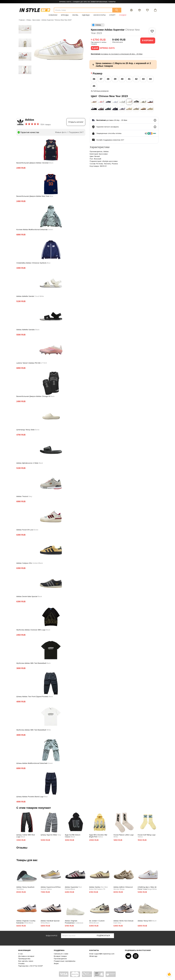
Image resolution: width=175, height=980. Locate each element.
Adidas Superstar (73, 888)
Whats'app (93, 956)
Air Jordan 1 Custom (97, 922)
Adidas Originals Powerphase (74, 922)
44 (150, 79)
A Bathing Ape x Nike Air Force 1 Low (147, 888)
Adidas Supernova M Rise (51, 888)
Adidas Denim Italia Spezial (29, 597)
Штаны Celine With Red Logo (26, 836)
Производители (60, 959)
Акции (56, 964)
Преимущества (24, 959)
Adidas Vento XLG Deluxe (123, 922)
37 (101, 79)
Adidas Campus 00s (30, 563)
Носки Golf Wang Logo (147, 836)
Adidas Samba (99, 888)
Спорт (112, 15)
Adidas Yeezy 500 (147, 921)
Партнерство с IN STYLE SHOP (30, 966)
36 (94, 79)
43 (143, 79)
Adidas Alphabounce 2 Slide (30, 463)
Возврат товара (60, 956)
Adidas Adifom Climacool (123, 888)
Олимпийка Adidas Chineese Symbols (33, 263)
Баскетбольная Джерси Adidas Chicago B (35, 396)
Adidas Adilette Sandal (30, 296)
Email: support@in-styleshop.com (102, 954)
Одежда (86, 15)
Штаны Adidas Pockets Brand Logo (32, 797)
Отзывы (21, 964)
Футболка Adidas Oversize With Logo (33, 630)
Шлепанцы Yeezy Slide (28, 430)
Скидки (123, 15)
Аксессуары (100, 15)
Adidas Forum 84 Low (27, 530)
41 (129, 79)
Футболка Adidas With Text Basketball (33, 663)
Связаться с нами (61, 954)
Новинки (53, 15)
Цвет (109, 96)
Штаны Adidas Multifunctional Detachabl (35, 763)
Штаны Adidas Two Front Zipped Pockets (35, 697)
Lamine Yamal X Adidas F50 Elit (32, 363)
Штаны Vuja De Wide (51, 835)
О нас (21, 954)
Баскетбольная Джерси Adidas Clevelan (35, 163)
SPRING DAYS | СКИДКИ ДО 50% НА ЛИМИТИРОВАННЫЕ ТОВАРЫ (87, 2)
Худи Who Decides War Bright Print (98, 836)
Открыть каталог (76, 122)
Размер (98, 74)
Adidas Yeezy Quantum (25, 888)
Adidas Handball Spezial (50, 922)
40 (122, 79)
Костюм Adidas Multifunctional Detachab (35, 230)
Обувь (75, 15)
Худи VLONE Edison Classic (73, 836)
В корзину (148, 40)
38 (108, 79)
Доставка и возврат (26, 956)
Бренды (65, 15)
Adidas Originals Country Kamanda (26, 922)
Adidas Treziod (24, 496)
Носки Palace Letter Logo (124, 836)
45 (94, 86)
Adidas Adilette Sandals (28, 330)
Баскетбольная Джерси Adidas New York (35, 196)
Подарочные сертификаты (65, 961)
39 (115, 79)
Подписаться (103, 936)
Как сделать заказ (26, 961)
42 (136, 79)
